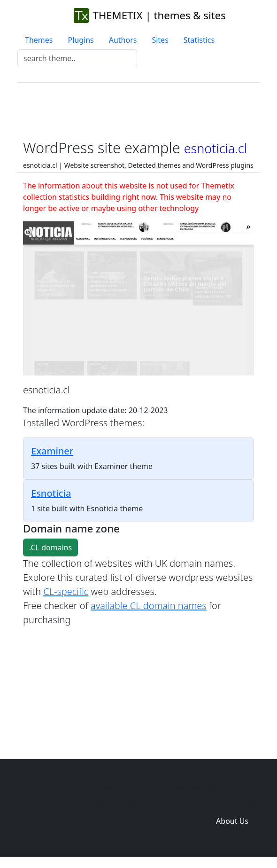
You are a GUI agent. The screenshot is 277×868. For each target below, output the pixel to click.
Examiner (52, 451)
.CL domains (50, 547)
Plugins (81, 40)
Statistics (199, 40)
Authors (123, 40)
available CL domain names (149, 606)
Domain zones (231, 802)
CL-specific (66, 591)
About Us (232, 821)
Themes (39, 40)
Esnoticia (51, 493)
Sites (160, 40)
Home (94, 802)
